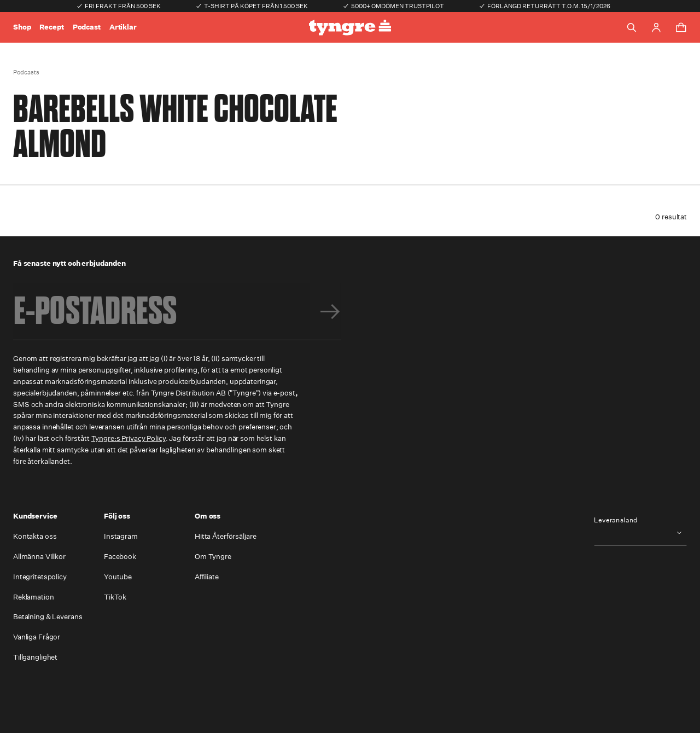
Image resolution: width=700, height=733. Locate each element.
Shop (22, 27)
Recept (51, 27)
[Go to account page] (656, 28)
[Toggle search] (632, 27)
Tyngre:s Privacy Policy (129, 438)
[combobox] (640, 533)
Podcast (87, 27)
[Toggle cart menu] (681, 27)
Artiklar (123, 27)
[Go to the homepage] (350, 28)
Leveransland (616, 520)
